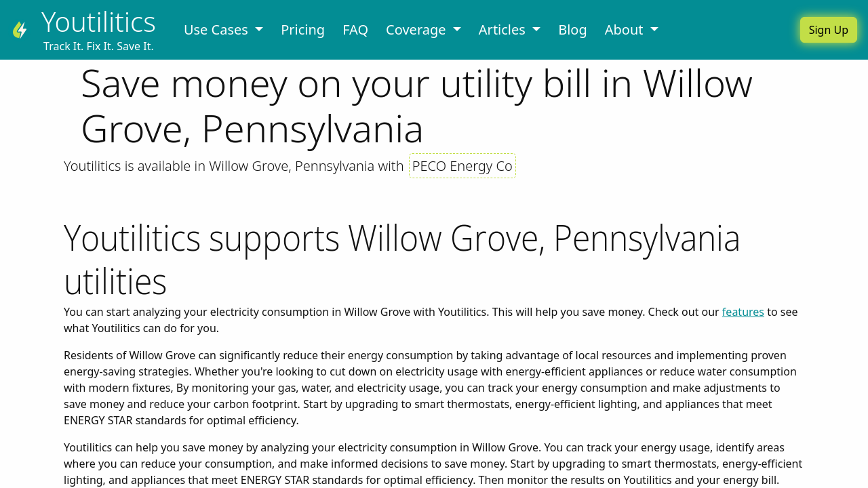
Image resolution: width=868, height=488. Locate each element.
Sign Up (829, 30)
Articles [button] (504, 29)
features (743, 312)
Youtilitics (99, 21)
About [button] (626, 29)
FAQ (355, 29)
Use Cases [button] (218, 29)
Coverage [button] (418, 29)
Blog (573, 29)
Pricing (303, 29)
